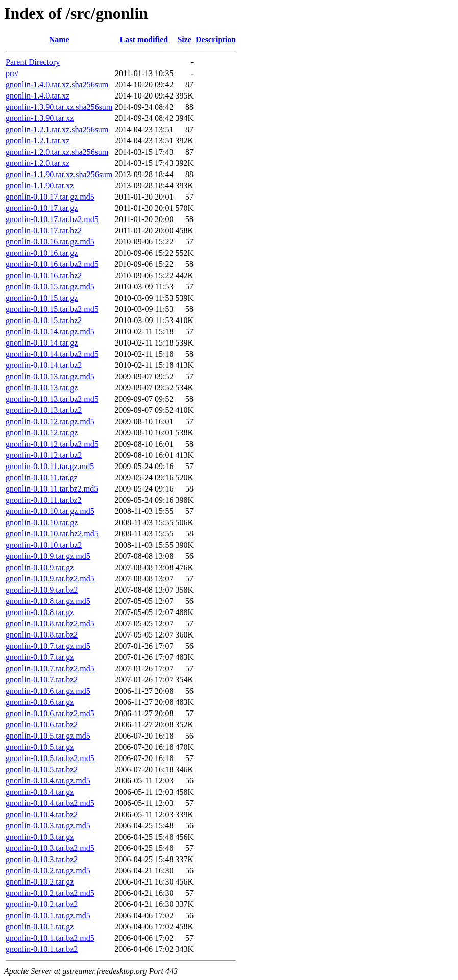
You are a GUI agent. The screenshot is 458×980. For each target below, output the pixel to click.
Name (59, 40)
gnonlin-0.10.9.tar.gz (40, 567)
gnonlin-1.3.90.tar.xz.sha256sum (59, 107)
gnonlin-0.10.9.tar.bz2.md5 (50, 579)
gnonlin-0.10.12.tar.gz (42, 433)
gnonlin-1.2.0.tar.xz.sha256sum (57, 152)
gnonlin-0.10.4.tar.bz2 (42, 814)
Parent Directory (33, 62)
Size (184, 40)
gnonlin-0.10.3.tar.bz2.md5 (50, 848)
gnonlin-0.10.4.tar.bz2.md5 (50, 803)
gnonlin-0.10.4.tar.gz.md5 (48, 781)
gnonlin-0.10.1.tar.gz (40, 927)
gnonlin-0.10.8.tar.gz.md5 (48, 601)
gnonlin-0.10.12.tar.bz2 (44, 455)
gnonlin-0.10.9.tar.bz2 (42, 590)
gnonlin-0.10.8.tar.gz (40, 612)
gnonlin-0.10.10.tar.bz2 (44, 545)
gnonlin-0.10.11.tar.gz (42, 477)
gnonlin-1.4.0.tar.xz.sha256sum (57, 84)
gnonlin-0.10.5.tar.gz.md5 (48, 736)
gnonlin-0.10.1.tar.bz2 (42, 949)
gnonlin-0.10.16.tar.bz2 (44, 275)
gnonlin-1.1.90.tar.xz (40, 186)
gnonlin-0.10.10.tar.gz (42, 522)
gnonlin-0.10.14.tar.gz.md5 (50, 332)
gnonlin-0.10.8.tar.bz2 (42, 635)
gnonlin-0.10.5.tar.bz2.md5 (50, 758)
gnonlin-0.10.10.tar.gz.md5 (50, 511)
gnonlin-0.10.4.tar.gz (40, 792)
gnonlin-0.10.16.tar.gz (42, 253)
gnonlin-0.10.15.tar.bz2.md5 (52, 309)
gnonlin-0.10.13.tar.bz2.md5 (52, 399)
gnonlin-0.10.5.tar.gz (40, 747)
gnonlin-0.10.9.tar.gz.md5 (48, 556)
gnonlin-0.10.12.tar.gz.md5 (50, 421)
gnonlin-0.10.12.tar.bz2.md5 (52, 444)
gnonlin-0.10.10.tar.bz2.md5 (52, 534)
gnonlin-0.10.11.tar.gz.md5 (50, 466)
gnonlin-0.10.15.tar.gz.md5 (50, 287)
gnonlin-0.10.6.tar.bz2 (42, 725)
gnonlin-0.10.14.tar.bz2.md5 (52, 354)
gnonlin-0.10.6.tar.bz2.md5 (50, 713)
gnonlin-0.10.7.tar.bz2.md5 (50, 668)
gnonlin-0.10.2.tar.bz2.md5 (50, 893)
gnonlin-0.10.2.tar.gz (40, 882)
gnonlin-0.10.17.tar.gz (42, 208)
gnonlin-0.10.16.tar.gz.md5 (50, 242)
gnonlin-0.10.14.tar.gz (42, 343)
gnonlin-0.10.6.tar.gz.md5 (48, 691)
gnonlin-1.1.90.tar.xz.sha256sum (59, 174)
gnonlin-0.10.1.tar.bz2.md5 (50, 938)
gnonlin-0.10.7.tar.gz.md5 (48, 646)
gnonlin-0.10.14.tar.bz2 (44, 365)
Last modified (144, 40)
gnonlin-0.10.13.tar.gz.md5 (50, 376)
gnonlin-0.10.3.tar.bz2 (42, 859)
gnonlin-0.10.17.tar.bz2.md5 (52, 219)
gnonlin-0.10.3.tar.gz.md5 (48, 826)
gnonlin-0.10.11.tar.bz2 (44, 500)
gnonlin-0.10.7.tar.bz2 (42, 680)
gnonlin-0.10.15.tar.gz (42, 298)
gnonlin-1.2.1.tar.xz (38, 141)
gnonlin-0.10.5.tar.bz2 (42, 769)
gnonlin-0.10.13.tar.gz (42, 388)
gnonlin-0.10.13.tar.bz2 (44, 410)
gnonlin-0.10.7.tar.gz (40, 657)
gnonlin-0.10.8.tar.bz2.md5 (50, 623)
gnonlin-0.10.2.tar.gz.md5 (48, 871)
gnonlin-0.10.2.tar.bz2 (42, 904)
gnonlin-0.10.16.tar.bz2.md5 (52, 264)
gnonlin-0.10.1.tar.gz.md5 (48, 915)
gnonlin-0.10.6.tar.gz (40, 702)
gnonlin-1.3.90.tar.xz (40, 118)
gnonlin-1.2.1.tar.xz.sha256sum (57, 129)
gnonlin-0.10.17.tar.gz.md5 (50, 197)
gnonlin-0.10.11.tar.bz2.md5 (52, 489)
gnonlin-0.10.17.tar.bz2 (44, 230)
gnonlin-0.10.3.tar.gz (40, 837)
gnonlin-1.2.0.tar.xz (38, 163)
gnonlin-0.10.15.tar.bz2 (44, 320)
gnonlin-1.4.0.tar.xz (38, 96)
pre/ (12, 73)
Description (216, 40)
